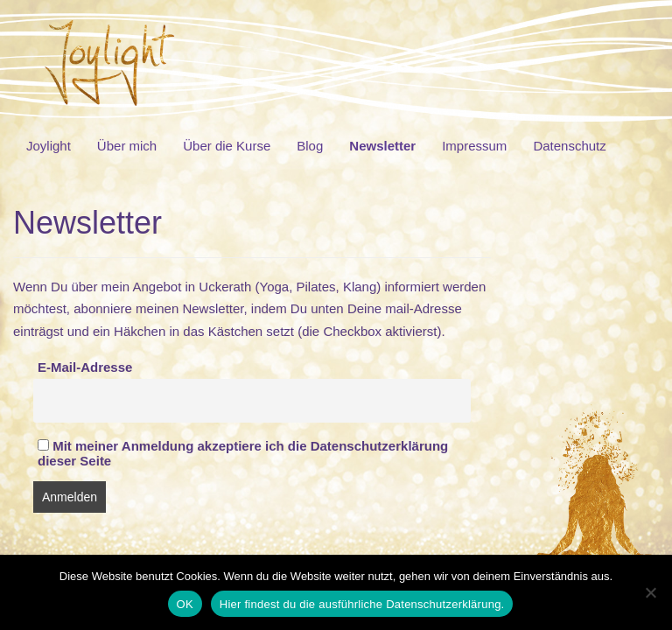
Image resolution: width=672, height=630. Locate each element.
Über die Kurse (227, 146)
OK (185, 604)
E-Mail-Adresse (85, 367)
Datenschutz (569, 146)
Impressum (474, 146)
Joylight (49, 146)
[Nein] (650, 592)
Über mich (127, 146)
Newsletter (382, 146)
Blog (310, 146)
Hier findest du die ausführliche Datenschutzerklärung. (362, 604)
